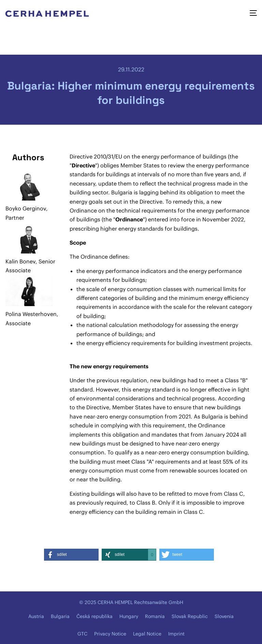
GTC (82, 634)
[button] (71, 555)
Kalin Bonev (20, 261)
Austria (36, 616)
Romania (155, 616)
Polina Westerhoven (31, 314)
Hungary (129, 616)
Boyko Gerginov (26, 208)
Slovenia (224, 616)
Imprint (176, 634)
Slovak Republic (190, 616)
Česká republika (94, 616)
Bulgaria (60, 616)
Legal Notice (147, 634)
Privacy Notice (110, 634)
